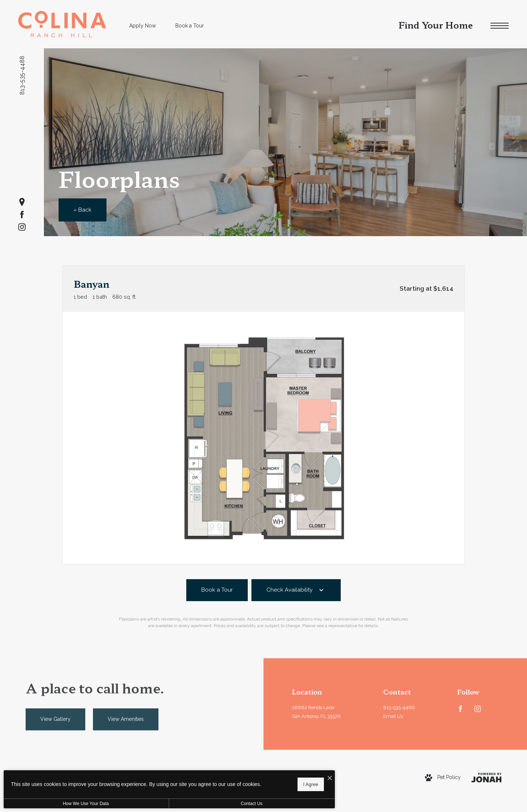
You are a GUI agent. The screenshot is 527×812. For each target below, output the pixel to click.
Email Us (393, 716)
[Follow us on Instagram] (22, 227)
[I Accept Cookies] (255, 776)
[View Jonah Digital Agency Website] (486, 778)
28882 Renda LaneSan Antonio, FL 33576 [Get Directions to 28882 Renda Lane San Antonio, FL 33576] (316, 712)
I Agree (236, 783)
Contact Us (195, 804)
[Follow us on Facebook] (22, 215)
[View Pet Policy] (443, 778)
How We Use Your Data (67, 804)
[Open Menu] (500, 26)
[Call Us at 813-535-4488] (409, 708)
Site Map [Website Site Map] (282, 785)
